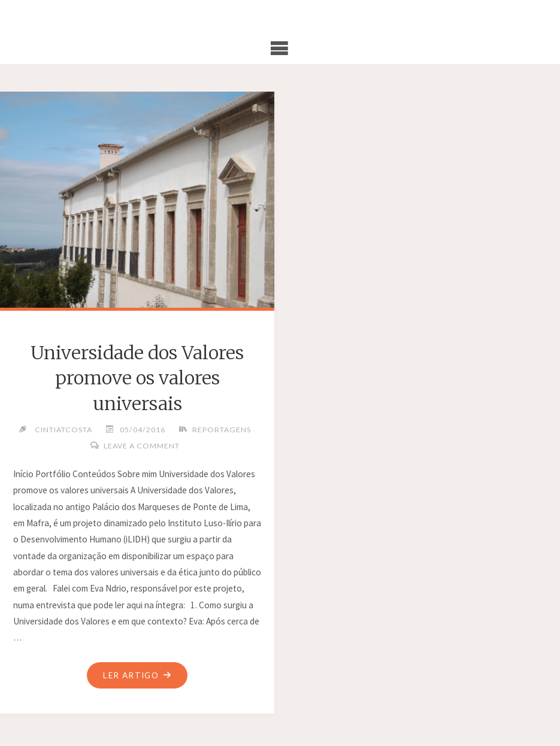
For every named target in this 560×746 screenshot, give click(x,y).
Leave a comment (142, 446)
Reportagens (222, 430)
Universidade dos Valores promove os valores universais (137, 378)
